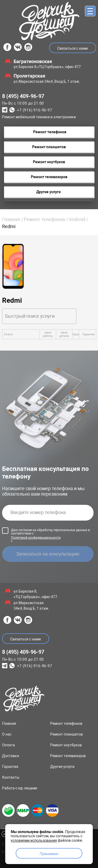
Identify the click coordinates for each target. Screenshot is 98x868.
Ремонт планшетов (67, 734)
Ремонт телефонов (44, 219)
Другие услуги (62, 767)
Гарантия (10, 767)
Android (77, 219)
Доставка (11, 756)
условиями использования (34, 840)
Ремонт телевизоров (68, 756)
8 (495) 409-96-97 (23, 96)
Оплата (8, 745)
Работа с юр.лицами (20, 788)
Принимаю (49, 854)
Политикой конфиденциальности (36, 538)
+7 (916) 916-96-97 (34, 110)
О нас (7, 734)
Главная (11, 219)
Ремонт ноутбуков (66, 745)
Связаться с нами (73, 48)
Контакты (11, 777)
